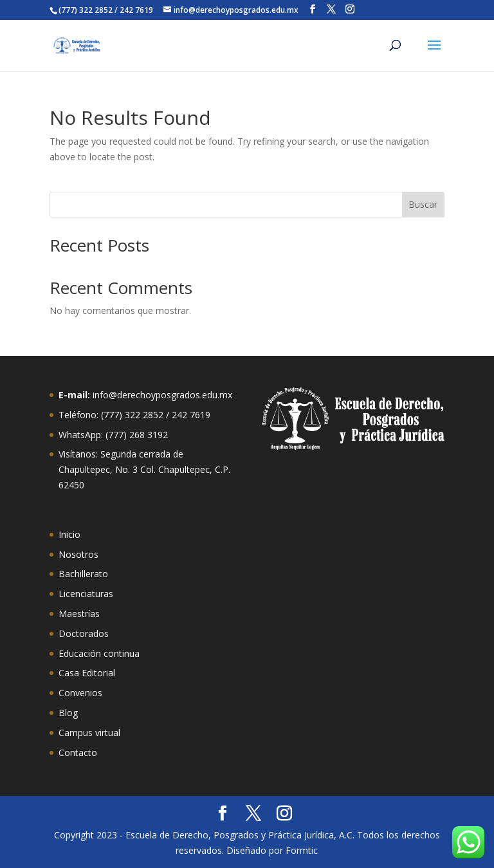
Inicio (69, 534)
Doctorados (84, 633)
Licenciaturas (86, 594)
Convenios (80, 693)
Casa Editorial (87, 673)
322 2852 (144, 415)
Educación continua (99, 653)
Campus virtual (89, 733)
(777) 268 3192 (137, 435)
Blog (68, 713)
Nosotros (78, 554)
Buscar (423, 204)
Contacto (78, 753)
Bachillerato (83, 574)
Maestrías (79, 614)
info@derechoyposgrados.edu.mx (162, 395)
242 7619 (191, 415)
